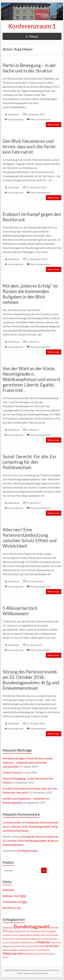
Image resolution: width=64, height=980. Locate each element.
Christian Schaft (12, 822)
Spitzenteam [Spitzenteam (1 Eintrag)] (25, 950)
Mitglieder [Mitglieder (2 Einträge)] (44, 942)
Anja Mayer (13, 114)
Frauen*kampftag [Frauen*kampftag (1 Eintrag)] (32, 931)
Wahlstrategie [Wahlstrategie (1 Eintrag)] (30, 954)
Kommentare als (15, 902)
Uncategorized (15, 119)
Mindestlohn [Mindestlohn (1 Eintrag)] (14, 943)
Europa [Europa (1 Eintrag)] (10, 931)
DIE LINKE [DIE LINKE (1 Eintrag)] (54, 928)
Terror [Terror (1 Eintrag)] (33, 950)
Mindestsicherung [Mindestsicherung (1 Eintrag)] (28, 943)
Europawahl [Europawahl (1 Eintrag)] (19, 931)
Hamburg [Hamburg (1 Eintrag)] (37, 935)
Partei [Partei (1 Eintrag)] (59, 943)
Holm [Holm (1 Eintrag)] (43, 935)
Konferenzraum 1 (32, 26)
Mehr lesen (54, 124)
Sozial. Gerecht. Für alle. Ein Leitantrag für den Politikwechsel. (29, 462)
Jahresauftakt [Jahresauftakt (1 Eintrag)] (52, 935)
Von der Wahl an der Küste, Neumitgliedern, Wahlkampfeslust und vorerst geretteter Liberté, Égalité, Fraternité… (31, 379)
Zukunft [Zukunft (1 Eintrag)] (40, 954)
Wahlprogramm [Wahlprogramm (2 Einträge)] (13, 953)
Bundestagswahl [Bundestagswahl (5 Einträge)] (32, 926)
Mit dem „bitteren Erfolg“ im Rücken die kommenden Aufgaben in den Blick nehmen (30, 294)
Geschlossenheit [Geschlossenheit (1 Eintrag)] (10, 935)
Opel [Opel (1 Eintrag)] (53, 943)
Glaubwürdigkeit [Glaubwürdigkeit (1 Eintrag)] (25, 935)
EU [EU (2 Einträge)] (5, 931)
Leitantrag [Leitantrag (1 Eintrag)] (46, 939)
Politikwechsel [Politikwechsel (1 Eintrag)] (9, 946)
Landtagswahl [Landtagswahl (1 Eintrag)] (35, 939)
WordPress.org (12, 908)
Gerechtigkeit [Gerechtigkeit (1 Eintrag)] (50, 931)
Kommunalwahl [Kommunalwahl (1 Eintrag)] (22, 939)
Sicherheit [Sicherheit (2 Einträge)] (52, 946)
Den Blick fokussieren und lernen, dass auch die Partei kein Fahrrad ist (29, 147)
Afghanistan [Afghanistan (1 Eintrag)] (8, 928)
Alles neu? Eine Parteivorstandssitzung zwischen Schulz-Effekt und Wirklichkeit (30, 538)
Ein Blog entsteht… (28, 851)
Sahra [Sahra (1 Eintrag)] (24, 946)
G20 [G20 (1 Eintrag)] (42, 931)
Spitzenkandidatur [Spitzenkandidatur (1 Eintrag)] (11, 950)
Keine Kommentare (40, 119)
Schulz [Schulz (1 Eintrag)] (30, 946)
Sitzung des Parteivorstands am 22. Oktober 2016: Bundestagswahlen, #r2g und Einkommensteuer (31, 680)
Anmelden (8, 890)
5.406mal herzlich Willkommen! (20, 611)
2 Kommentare (38, 729)
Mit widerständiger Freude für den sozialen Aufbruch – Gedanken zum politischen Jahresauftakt (28, 762)
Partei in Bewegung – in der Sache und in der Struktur (29, 68)
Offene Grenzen (12, 772)
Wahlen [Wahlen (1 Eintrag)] (46, 950)
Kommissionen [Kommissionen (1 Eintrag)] (9, 939)
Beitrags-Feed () (14, 896)
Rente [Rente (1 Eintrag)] (18, 946)
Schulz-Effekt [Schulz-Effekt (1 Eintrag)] (39, 946)
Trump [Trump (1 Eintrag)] (40, 950)
